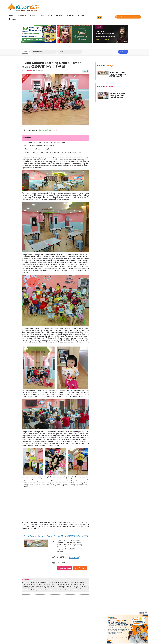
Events (42, 15)
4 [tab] (76, 46)
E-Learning (82, 15)
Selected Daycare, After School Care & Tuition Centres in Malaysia (118, 95)
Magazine (13, 19)
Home (11, 15)
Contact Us (70, 15)
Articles (33, 15)
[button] (99, 17)
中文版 (55, 130)
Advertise (59, 15)
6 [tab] (79, 46)
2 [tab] (72, 46)
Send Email (61, 563)
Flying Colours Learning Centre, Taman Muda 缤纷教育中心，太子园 (56, 536)
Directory (22, 15)
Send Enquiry (66, 568)
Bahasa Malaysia (45, 130)
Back (26, 52)
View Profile (80, 568)
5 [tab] (77, 46)
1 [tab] (71, 46)
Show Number (74, 557)
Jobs (50, 15)
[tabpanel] (39, 34)
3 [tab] (74, 46)
